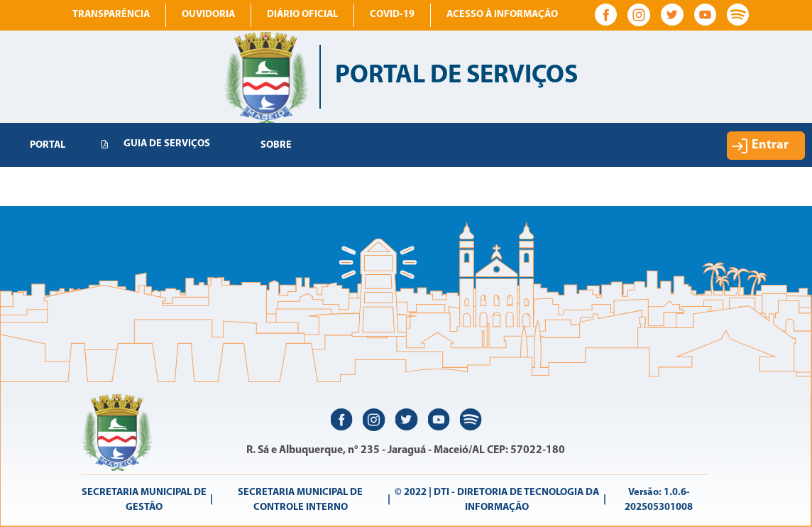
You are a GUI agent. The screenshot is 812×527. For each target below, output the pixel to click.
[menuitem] (48, 146)
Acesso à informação (502, 15)
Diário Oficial (302, 15)
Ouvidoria (208, 15)
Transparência (111, 15)
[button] (766, 146)
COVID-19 (392, 15)
